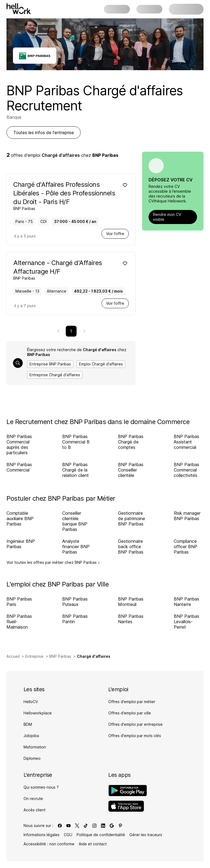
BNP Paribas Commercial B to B (76, 442)
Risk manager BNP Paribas (187, 516)
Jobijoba (31, 736)
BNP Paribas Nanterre (186, 602)
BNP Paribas (60, 656)
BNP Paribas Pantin (75, 619)
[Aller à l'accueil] (19, 9)
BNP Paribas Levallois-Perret (186, 622)
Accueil (13, 656)
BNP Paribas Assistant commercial (186, 442)
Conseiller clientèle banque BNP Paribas (75, 521)
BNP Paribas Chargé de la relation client (76, 470)
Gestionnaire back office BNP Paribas (131, 547)
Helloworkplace (38, 713)
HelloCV (31, 702)
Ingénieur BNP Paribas (21, 544)
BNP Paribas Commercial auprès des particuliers (19, 445)
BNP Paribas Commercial (19, 467)
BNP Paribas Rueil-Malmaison (19, 622)
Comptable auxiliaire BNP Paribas (20, 518)
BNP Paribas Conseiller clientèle (131, 470)
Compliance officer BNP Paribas (186, 547)
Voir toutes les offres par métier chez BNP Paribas (53, 562)
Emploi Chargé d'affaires (101, 364)
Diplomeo (32, 758)
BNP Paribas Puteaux (75, 602)
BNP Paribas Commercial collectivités (186, 470)
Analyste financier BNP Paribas (76, 547)
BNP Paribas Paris (19, 602)
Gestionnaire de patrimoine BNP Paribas (132, 518)
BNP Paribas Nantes (131, 619)
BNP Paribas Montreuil (131, 602)
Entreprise (34, 656)
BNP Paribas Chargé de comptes (131, 442)
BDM (28, 724)
